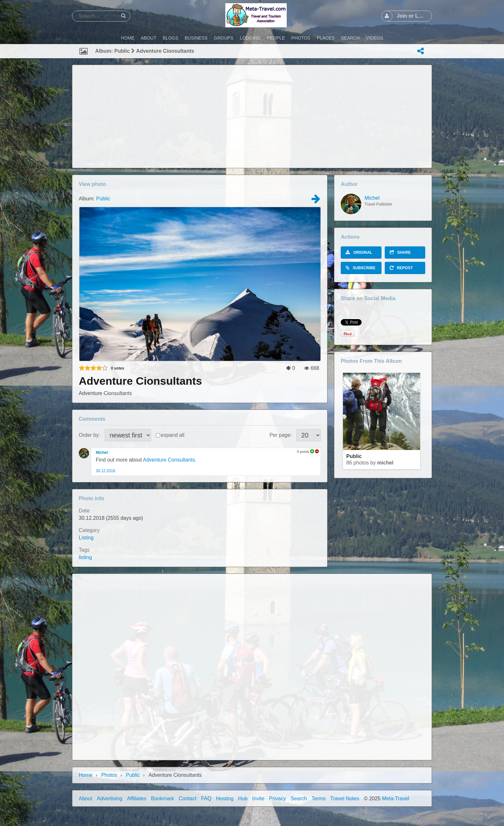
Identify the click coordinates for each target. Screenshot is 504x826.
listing (85, 557)
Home (86, 775)
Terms (319, 798)
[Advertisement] (252, 116)
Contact (188, 798)
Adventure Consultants (169, 460)
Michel (102, 453)
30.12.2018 (105, 471)
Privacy (277, 798)
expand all (173, 435)
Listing (86, 538)
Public (103, 199)
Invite (258, 798)
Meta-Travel (396, 798)
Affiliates (137, 798)
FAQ (206, 798)
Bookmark (163, 798)
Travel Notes (345, 798)
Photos (109, 775)
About (85, 798)
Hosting (225, 798)
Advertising (109, 798)
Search (299, 798)
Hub (243, 798)
